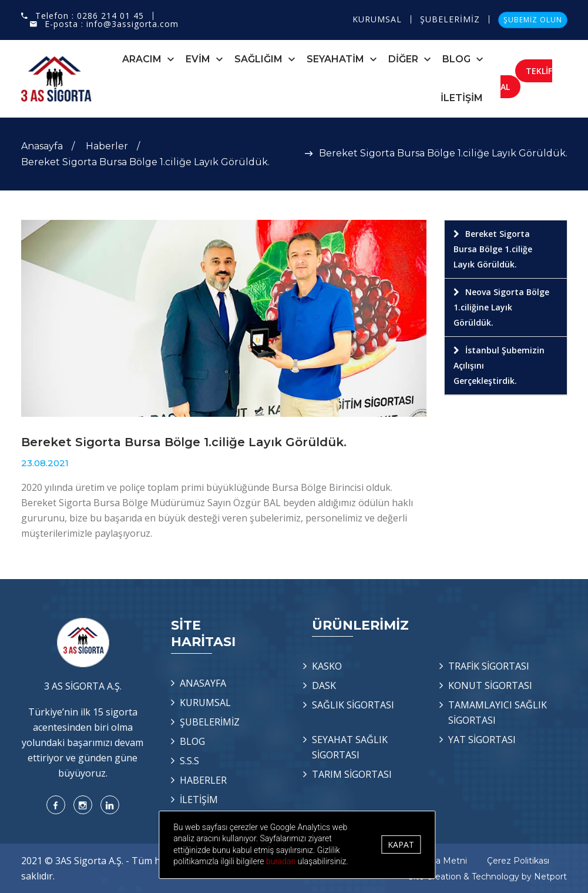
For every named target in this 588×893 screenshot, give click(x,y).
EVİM (198, 59)
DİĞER (403, 59)
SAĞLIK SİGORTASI (353, 705)
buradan (298, 861)
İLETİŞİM (462, 98)
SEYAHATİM (335, 59)
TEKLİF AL (526, 79)
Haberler (107, 146)
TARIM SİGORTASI (352, 774)
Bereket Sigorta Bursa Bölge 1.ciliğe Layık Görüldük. (493, 249)
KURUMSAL (377, 19)
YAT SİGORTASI (482, 740)
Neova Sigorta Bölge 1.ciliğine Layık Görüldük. (501, 307)
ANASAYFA (203, 683)
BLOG (456, 59)
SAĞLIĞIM (258, 59)
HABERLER (203, 780)
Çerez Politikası (518, 861)
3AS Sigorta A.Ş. (89, 861)
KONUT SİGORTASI (490, 685)
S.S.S (189, 761)
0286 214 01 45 (110, 16)
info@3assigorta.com (132, 24)
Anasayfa (42, 146)
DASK (324, 685)
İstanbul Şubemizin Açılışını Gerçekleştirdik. (499, 365)
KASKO (327, 666)
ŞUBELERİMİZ (450, 19)
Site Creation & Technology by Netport (488, 877)
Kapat (407, 844)
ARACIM (142, 59)
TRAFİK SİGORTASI (489, 666)
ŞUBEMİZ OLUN (533, 20)
